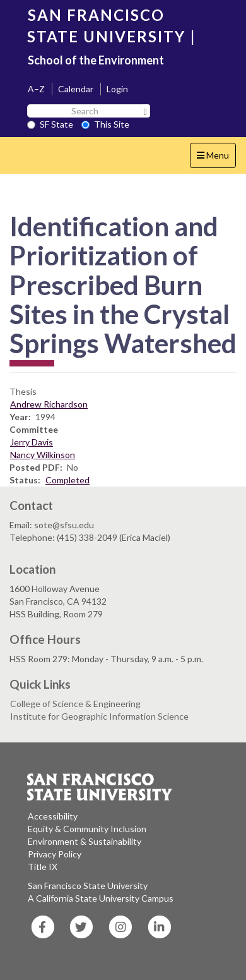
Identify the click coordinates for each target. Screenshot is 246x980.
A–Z (36, 89)
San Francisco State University (88, 886)
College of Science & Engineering (75, 704)
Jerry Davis (32, 442)
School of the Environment (96, 60)
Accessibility (53, 816)
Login (117, 89)
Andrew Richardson (49, 404)
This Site (105, 124)
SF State (50, 124)
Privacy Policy (55, 854)
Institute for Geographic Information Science (99, 716)
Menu (216, 158)
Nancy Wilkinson (43, 455)
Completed (67, 480)
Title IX (43, 867)
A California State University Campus (101, 898)
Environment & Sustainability (85, 841)
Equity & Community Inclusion (87, 829)
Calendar (76, 89)
